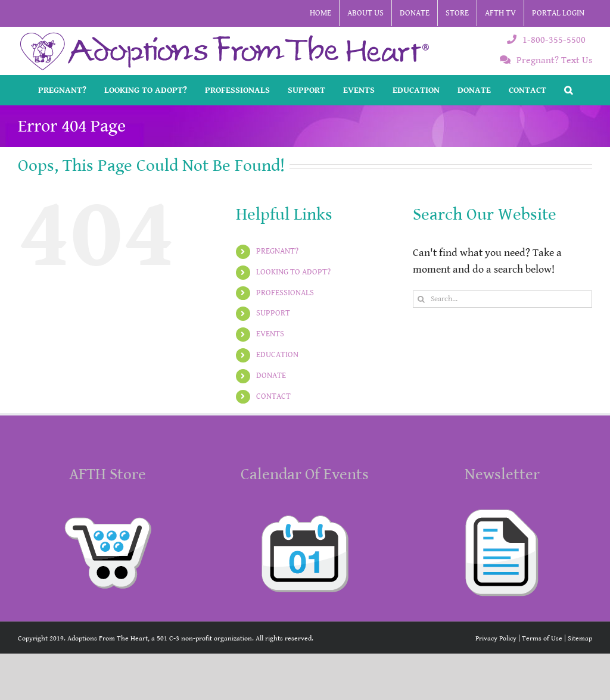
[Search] (421, 299)
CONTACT (273, 396)
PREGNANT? (277, 251)
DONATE (271, 376)
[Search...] (502, 299)
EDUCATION (277, 355)
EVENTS (270, 334)
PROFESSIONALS (285, 293)
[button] (568, 90)
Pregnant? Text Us (546, 60)
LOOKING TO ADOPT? (293, 272)
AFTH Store (108, 474)
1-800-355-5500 (546, 40)
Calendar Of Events (305, 474)
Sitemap (580, 638)
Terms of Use (542, 638)
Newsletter (502, 474)
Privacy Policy (496, 638)
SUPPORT (273, 313)
